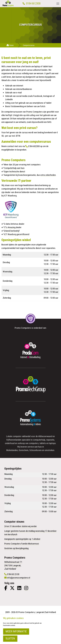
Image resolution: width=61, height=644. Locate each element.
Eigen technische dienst (15, 172)
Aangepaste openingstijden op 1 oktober (22, 539)
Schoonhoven (35, 450)
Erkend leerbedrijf (12, 231)
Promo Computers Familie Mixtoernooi (22, 544)
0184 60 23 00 (13, 574)
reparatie (50, 440)
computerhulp (39, 440)
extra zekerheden (48, 175)
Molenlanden (12, 450)
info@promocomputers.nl (19, 578)
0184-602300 (34, 146)
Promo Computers (34, 112)
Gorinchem (24, 450)
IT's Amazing (10, 227)
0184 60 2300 (33, 4)
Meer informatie (16, 631)
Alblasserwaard (45, 436)
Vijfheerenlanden (14, 440)
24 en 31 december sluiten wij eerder (21, 526)
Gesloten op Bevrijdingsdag (16, 548)
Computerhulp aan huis (14, 168)
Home (10, 45)
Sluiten (10, 639)
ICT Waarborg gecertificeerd (17, 234)
